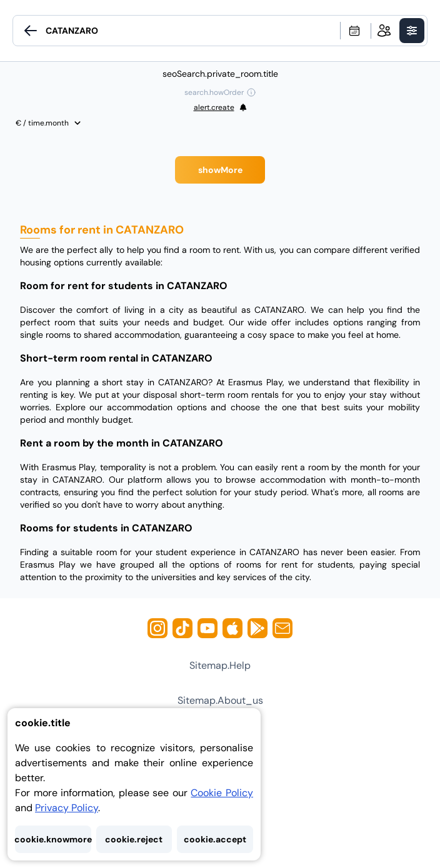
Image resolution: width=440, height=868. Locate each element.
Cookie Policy (222, 793)
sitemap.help (220, 665)
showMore (220, 170)
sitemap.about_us (220, 700)
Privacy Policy (67, 808)
